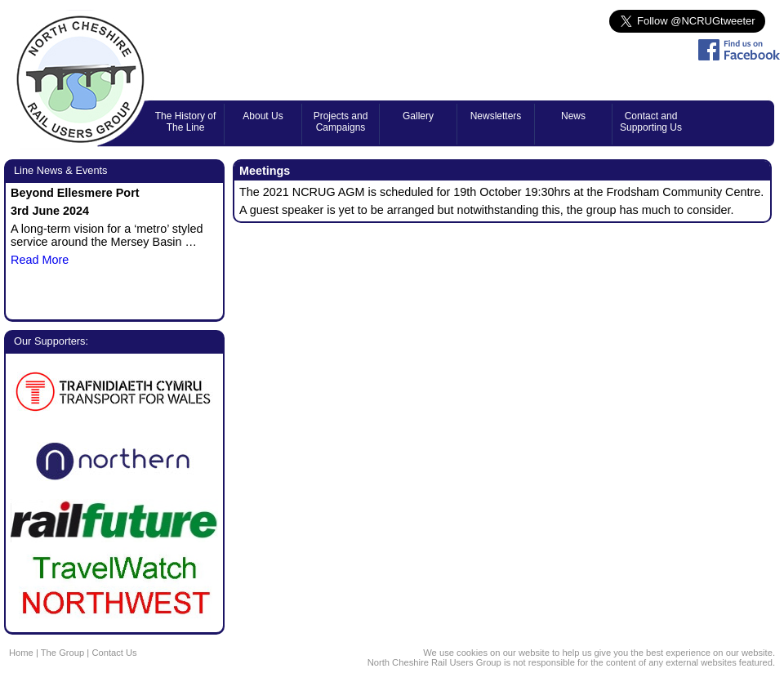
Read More (40, 260)
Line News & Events (61, 170)
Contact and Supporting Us (651, 122)
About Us (263, 116)
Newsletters (496, 116)
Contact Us (114, 653)
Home (21, 653)
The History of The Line (186, 122)
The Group (62, 653)
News (573, 116)
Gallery (418, 116)
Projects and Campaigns (341, 122)
